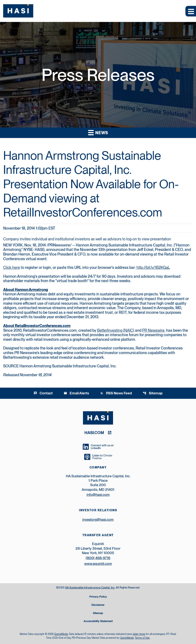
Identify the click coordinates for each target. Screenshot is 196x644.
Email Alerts (76, 393)
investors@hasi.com (98, 520)
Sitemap (153, 393)
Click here (12, 267)
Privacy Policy (98, 597)
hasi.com (94, 432)
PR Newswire (153, 330)
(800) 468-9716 (98, 558)
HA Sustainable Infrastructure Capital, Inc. (90, 588)
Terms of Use (142, 638)
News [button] (98, 132)
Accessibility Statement (98, 621)
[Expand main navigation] (191, 11)
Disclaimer (98, 605)
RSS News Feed (116, 393)
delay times (139, 634)
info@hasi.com (98, 495)
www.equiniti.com (98, 564)
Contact (43, 393)
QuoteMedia (61, 634)
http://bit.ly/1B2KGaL (153, 267)
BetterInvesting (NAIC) (116, 330)
